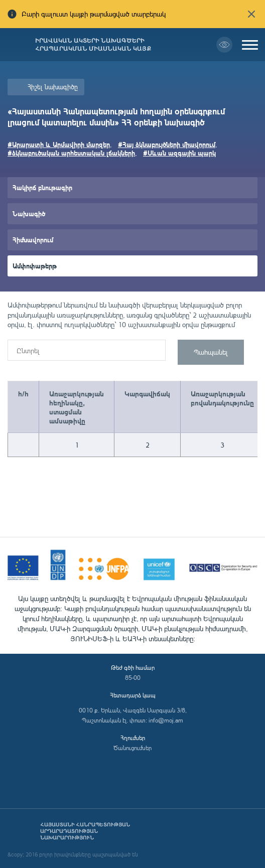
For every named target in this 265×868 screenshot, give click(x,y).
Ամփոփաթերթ (35, 266)
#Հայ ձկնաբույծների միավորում (167, 144)
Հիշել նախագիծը (53, 87)
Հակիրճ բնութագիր (42, 187)
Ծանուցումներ (132, 748)
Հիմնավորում (33, 240)
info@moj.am (166, 720)
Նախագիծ (29, 213)
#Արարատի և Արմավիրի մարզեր (59, 144)
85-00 (133, 678)
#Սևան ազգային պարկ (179, 153)
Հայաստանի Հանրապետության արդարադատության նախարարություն (85, 831)
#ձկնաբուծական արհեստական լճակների (71, 153)
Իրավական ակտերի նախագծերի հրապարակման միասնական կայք (93, 45)
